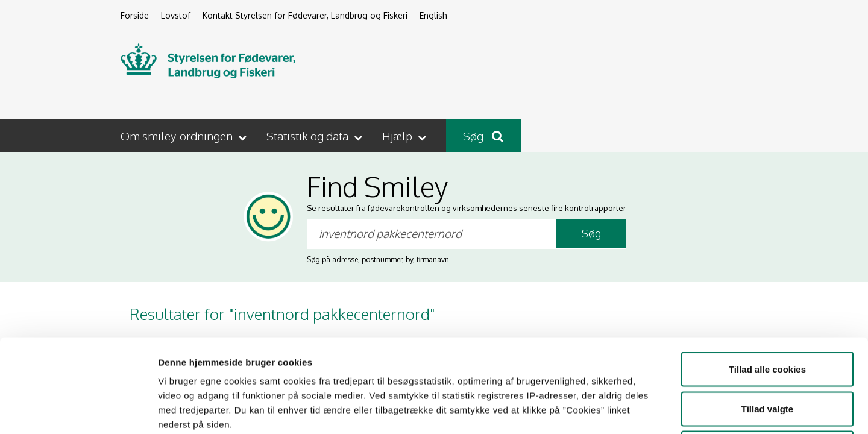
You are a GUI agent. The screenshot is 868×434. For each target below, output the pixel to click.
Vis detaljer (627, 410)
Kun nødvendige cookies (767, 355)
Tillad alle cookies (767, 276)
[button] (185, 136)
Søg (483, 136)
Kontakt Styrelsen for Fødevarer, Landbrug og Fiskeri (305, 15)
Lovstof (176, 15)
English (433, 15)
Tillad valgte (767, 316)
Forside (135, 15)
